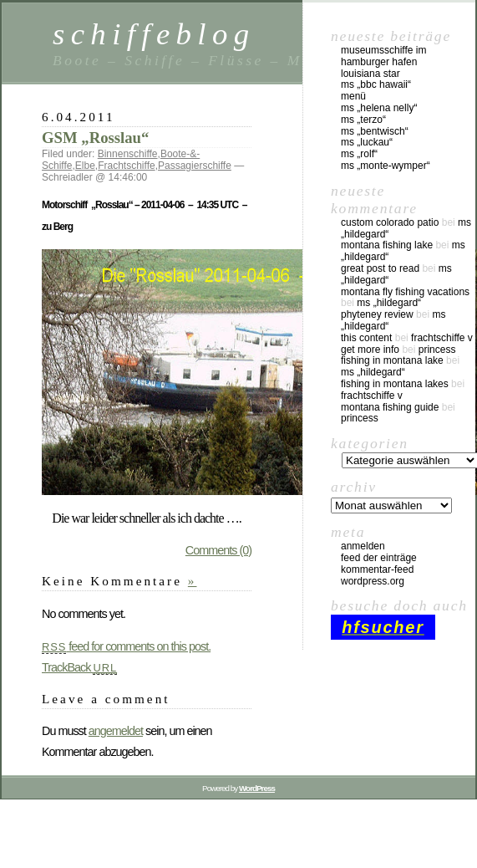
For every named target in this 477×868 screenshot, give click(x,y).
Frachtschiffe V (442, 338)
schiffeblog (154, 34)
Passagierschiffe (195, 166)
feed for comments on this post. (126, 646)
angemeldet (116, 731)
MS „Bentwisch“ (375, 131)
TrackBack (79, 667)
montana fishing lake (387, 245)
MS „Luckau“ (367, 142)
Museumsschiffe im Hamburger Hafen (383, 56)
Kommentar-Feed (377, 569)
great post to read (380, 268)
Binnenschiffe (128, 154)
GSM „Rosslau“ (95, 138)
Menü (353, 96)
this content (366, 338)
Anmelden (363, 546)
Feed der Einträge (379, 558)
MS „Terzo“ (363, 120)
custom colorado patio (390, 222)
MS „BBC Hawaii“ (376, 84)
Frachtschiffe (126, 166)
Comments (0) (218, 550)
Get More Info (370, 350)
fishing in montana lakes (395, 384)
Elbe (85, 166)
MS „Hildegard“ (389, 303)
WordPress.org (373, 581)
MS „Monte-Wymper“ (386, 166)
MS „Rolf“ (359, 154)
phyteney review (377, 314)
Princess (437, 350)
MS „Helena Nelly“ (379, 108)
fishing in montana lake (392, 360)
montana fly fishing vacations (405, 292)
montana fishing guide (390, 407)
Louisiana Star (370, 74)
